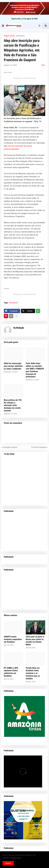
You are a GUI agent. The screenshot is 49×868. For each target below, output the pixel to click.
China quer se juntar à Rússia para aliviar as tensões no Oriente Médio (35, 641)
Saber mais (16, 858)
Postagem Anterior (10, 447)
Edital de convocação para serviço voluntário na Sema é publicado (13, 366)
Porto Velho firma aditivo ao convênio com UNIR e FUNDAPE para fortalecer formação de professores (35, 370)
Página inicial (9, 36)
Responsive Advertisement (25, 78)
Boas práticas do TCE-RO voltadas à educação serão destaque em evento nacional (13, 405)
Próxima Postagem (39, 447)
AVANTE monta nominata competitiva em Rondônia (13, 639)
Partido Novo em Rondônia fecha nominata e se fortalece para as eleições (33, 673)
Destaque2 (20, 36)
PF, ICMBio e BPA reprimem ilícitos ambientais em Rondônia (11, 672)
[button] (3, 26)
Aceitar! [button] (8, 863)
